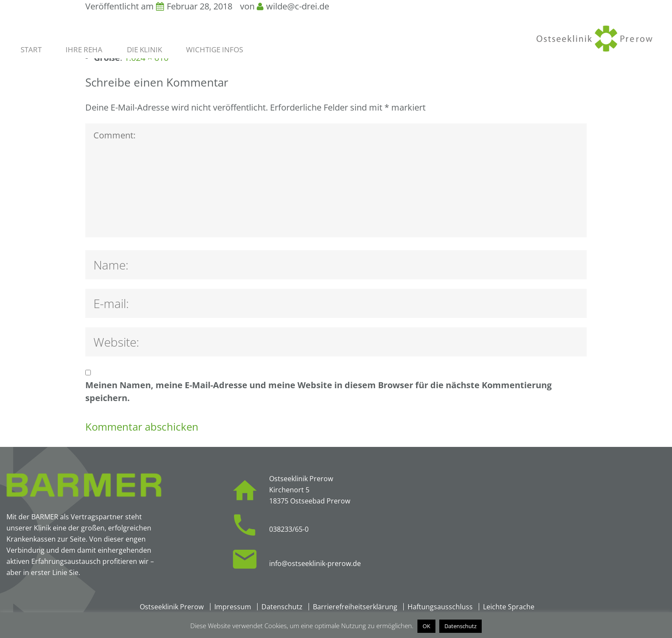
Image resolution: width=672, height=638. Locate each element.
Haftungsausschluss (440, 607)
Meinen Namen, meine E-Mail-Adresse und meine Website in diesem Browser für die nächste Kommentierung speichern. (318, 391)
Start (31, 50)
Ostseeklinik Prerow (172, 607)
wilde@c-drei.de (298, 6)
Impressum (233, 607)
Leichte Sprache (509, 607)
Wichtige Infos (214, 50)
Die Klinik (144, 50)
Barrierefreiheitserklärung (355, 607)
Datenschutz (282, 607)
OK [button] (426, 626)
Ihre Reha (84, 50)
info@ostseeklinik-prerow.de (315, 563)
